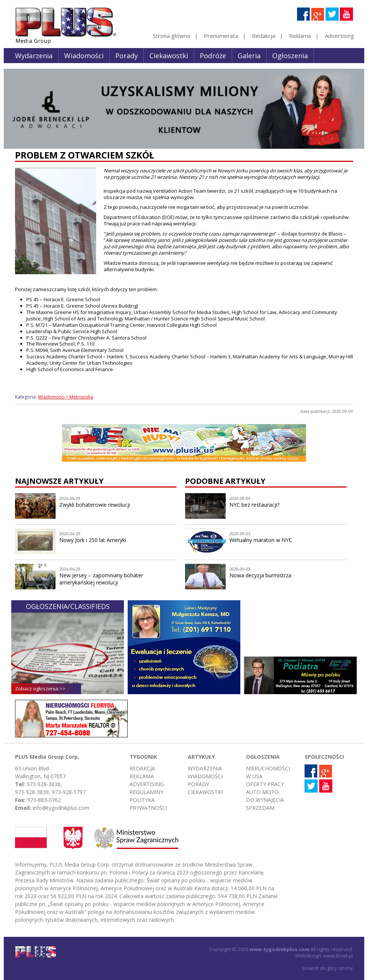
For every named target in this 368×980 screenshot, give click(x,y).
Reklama (300, 36)
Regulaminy (146, 792)
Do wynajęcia (265, 800)
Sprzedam (260, 808)
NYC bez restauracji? (254, 505)
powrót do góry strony (328, 968)
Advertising (339, 36)
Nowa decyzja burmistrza (260, 575)
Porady (127, 56)
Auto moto (262, 792)
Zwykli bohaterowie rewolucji (95, 505)
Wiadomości (84, 56)
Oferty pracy (265, 784)
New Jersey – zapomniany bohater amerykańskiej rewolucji (101, 579)
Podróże (213, 56)
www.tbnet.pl (338, 956)
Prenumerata (221, 36)
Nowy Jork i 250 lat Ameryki (93, 540)
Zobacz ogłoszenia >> (40, 689)
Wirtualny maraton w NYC (261, 540)
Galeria (249, 56)
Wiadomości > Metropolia (66, 397)
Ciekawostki (169, 56)
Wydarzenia (34, 56)
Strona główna (171, 36)
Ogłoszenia (290, 56)
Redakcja (264, 36)
